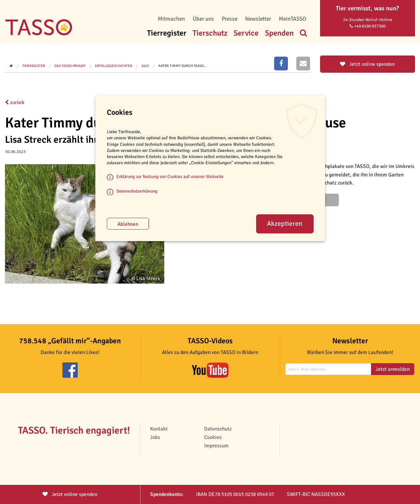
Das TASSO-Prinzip (70, 66)
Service (246, 33)
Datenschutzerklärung (137, 191)
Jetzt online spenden (367, 64)
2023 (145, 66)
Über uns (203, 19)
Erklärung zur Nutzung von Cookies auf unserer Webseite (170, 176)
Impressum (216, 446)
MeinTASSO (293, 19)
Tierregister (167, 33)
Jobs (155, 437)
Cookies (213, 437)
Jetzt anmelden (393, 369)
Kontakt (159, 429)
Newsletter (258, 19)
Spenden (279, 33)
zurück (15, 102)
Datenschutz (218, 429)
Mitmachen (171, 19)
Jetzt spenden (70, 494)
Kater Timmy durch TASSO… (182, 66)
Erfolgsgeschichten (114, 66)
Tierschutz (210, 33)
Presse (230, 19)
